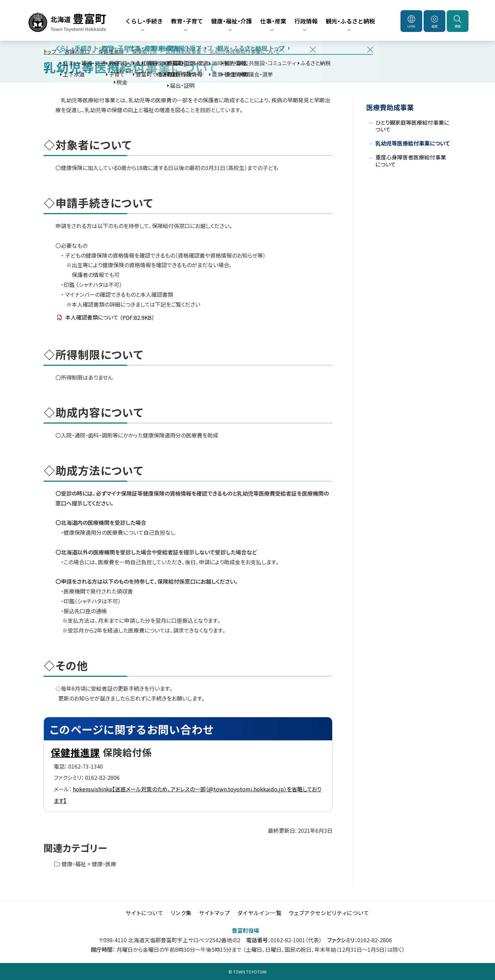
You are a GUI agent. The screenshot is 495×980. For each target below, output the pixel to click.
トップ (50, 51)
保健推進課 (111, 51)
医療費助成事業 (183, 51)
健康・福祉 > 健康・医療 (89, 864)
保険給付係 (145, 51)
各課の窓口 (77, 51)
